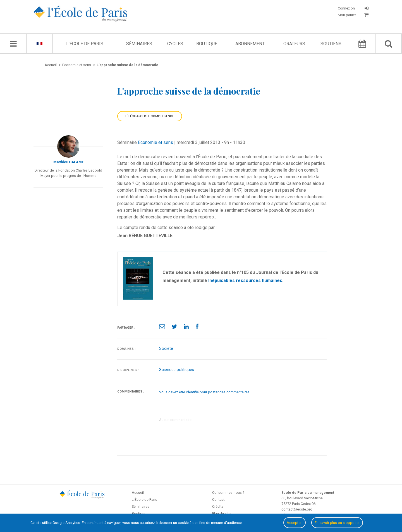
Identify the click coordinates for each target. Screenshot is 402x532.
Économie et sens (155, 142)
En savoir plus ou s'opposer (337, 523)
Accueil (138, 493)
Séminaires (139, 44)
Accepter (295, 523)
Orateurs (294, 44)
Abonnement (250, 44)
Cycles (175, 44)
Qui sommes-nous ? (228, 493)
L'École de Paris (85, 44)
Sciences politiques (177, 370)
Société (166, 349)
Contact (218, 499)
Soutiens (331, 44)
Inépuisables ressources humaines (245, 281)
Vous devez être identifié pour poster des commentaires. (205, 392)
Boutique (207, 44)
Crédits (218, 506)
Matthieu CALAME (69, 162)
